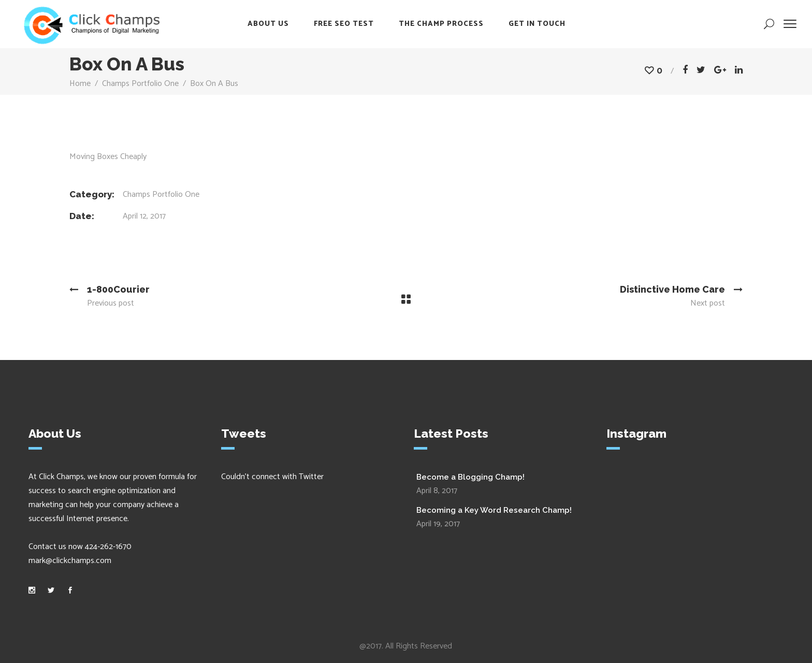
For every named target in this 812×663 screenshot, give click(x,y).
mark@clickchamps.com (70, 561)
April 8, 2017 (437, 491)
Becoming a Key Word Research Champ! (494, 510)
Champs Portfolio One (140, 84)
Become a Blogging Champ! (470, 477)
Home (80, 84)
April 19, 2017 (438, 524)
